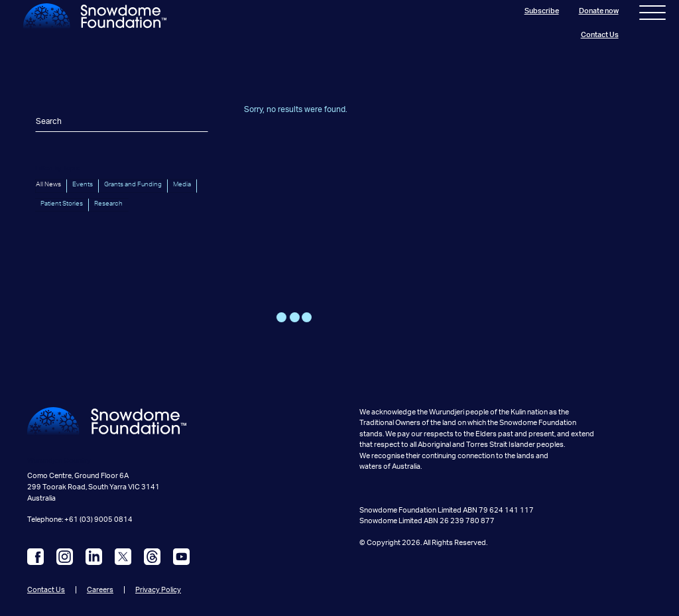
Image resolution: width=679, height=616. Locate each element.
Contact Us (600, 35)
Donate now (599, 11)
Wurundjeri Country (59, 461)
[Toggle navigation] (652, 15)
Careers (100, 590)
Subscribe (542, 11)
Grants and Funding (133, 184)
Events (83, 184)
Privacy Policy (158, 590)
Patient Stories (62, 204)
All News (48, 184)
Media (182, 184)
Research (108, 204)
